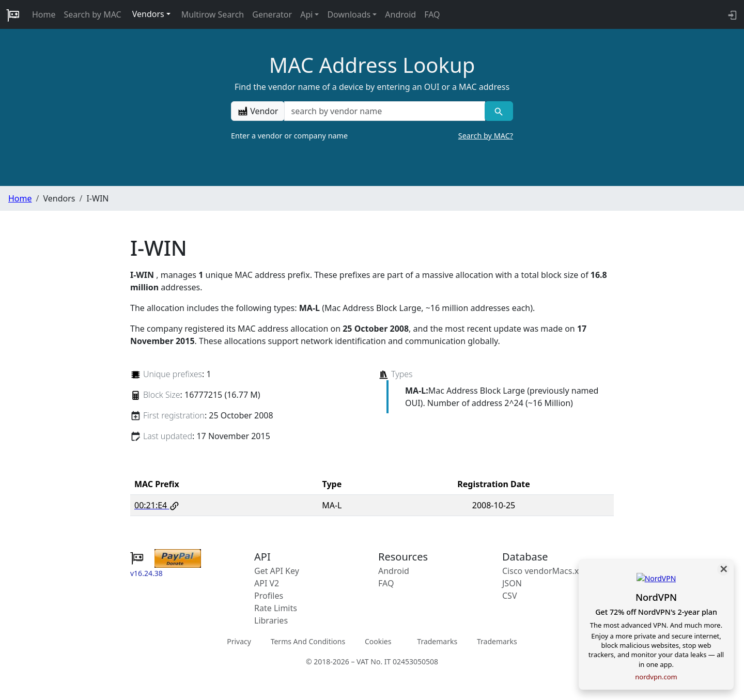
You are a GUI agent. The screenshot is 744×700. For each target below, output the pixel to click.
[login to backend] (731, 14)
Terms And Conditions (308, 641)
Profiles (269, 596)
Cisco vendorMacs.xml (545, 571)
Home (44, 14)
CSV (510, 596)
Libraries (271, 620)
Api (306, 14)
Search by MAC (93, 14)
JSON (512, 583)
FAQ (432, 14)
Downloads (349, 14)
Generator (272, 14)
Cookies (378, 641)
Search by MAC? (486, 136)
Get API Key (277, 571)
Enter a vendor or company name (372, 136)
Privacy (239, 641)
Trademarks (437, 641)
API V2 (267, 583)
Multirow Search (213, 14)
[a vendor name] (384, 111)
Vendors (148, 14)
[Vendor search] (499, 111)
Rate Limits (276, 608)
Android (400, 14)
